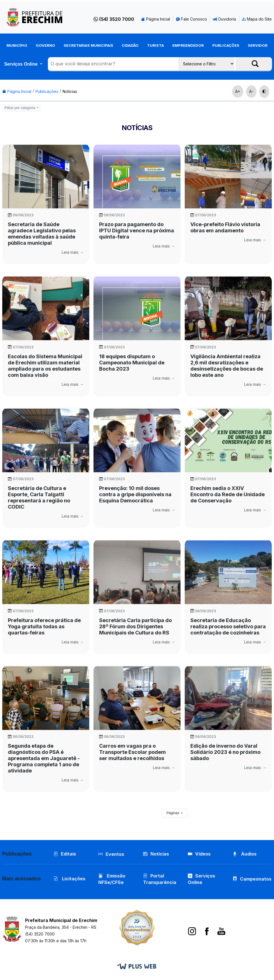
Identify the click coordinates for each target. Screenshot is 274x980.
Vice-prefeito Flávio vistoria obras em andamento (225, 227)
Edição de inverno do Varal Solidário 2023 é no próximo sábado (225, 752)
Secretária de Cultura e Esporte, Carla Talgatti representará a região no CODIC (39, 497)
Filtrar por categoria (20, 108)
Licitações (69, 879)
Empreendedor (188, 45)
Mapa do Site (257, 19)
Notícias (70, 91)
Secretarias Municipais (88, 45)
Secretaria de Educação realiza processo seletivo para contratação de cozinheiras (228, 626)
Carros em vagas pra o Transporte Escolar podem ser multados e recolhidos (132, 752)
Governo (45, 45)
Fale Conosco (191, 19)
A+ (238, 91)
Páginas (173, 813)
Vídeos (199, 854)
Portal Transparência (160, 879)
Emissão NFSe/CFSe (112, 879)
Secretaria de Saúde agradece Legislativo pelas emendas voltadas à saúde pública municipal (42, 234)
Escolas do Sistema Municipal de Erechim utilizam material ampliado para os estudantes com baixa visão (45, 366)
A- (251, 91)
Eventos (115, 854)
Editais (65, 854)
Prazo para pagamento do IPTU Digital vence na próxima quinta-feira (137, 230)
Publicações (226, 45)
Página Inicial (156, 19)
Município (17, 45)
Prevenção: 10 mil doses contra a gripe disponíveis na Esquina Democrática (135, 494)
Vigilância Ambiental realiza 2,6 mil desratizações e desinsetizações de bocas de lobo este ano (227, 366)
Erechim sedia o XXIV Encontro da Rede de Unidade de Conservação (228, 494)
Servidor (258, 45)
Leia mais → (73, 252)
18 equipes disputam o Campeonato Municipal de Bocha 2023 (132, 363)
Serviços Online (22, 64)
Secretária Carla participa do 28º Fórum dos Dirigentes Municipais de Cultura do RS (135, 626)
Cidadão (130, 45)
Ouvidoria (224, 19)
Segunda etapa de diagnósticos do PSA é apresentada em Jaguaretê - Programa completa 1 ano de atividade (44, 758)
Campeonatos (256, 879)
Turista (155, 45)
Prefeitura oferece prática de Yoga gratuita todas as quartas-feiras (44, 626)
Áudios (245, 854)
